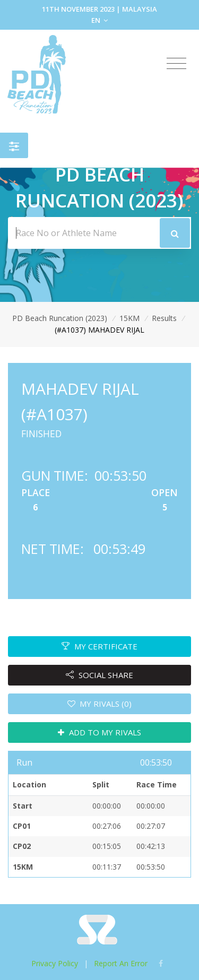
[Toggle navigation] (176, 64)
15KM (129, 318)
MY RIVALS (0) (100, 704)
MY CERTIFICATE (99, 646)
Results (164, 318)
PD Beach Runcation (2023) (60, 318)
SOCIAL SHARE (99, 675)
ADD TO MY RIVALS (99, 732)
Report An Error (121, 963)
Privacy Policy (55, 963)
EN (99, 20)
